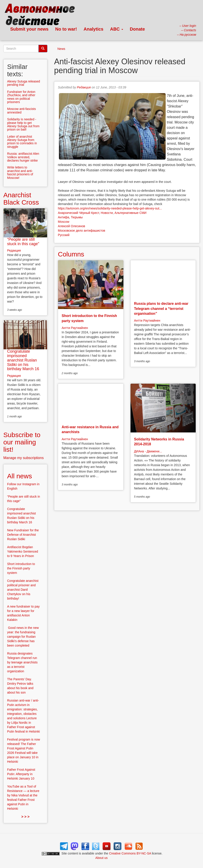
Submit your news (29, 29)
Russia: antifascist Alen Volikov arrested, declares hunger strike (23, 157)
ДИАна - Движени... (148, 451)
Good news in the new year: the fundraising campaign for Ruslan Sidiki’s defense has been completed (23, 637)
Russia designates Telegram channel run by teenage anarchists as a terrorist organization (22, 662)
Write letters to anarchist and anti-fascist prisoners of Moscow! (20, 172)
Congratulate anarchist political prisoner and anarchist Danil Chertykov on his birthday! (23, 590)
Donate (137, 29)
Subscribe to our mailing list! (22, 442)
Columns (71, 254)
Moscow (63, 222)
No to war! (66, 29)
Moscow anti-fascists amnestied (21, 110)
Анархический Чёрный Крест (78, 213)
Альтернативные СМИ (131, 213)
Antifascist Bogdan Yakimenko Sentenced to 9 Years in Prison (23, 551)
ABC (117, 29)
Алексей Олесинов (71, 226)
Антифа (63, 217)
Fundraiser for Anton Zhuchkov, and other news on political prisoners (21, 97)
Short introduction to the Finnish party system (21, 568)
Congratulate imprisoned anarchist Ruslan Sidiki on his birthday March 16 (23, 360)
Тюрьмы (77, 217)
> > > (25, 817)
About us (101, 858)
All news (20, 476)
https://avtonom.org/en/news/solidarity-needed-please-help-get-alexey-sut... (110, 208)
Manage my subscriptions (23, 458)
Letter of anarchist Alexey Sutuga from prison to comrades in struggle (22, 142)
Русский (64, 235)
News (61, 49)
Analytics (93, 29)
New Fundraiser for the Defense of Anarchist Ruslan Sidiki (23, 535)
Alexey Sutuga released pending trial (24, 83)
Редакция (84, 87)
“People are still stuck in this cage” (23, 242)
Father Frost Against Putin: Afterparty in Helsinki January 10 (21, 774)
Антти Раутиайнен (75, 328)
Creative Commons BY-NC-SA (130, 853)
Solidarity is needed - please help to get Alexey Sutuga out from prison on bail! (23, 124)
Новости (107, 213)
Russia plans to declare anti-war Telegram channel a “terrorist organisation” (161, 309)
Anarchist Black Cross (21, 199)
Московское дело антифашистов (81, 231)
